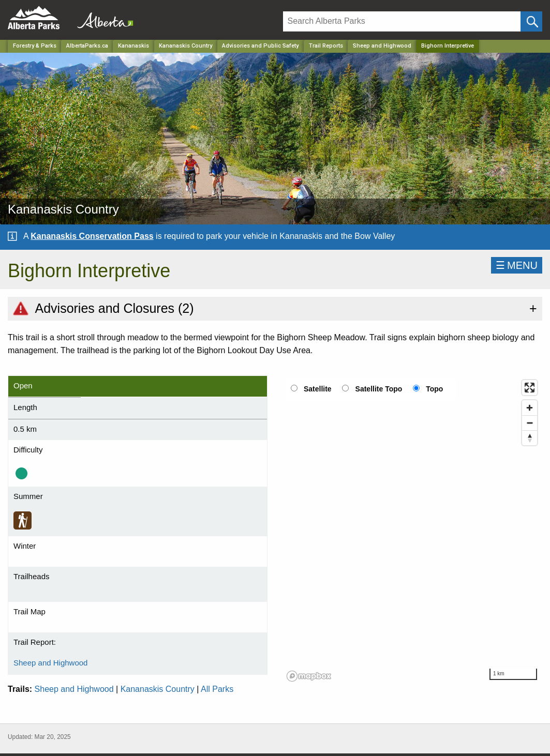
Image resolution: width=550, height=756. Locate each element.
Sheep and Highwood (382, 46)
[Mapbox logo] (309, 676)
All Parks (217, 689)
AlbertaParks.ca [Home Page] (87, 46)
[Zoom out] (530, 423)
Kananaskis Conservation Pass (92, 236)
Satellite (318, 389)
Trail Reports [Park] (326, 46)
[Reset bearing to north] (530, 438)
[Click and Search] (531, 21)
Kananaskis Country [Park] (185, 46)
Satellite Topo (379, 389)
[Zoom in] (530, 408)
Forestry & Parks (35, 46)
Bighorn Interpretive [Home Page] (448, 46)
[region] (413, 530)
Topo (434, 389)
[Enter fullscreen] (530, 388)
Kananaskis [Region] (133, 46)
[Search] (402, 21)
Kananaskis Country (158, 689)
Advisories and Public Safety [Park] (260, 46)
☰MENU (517, 265)
